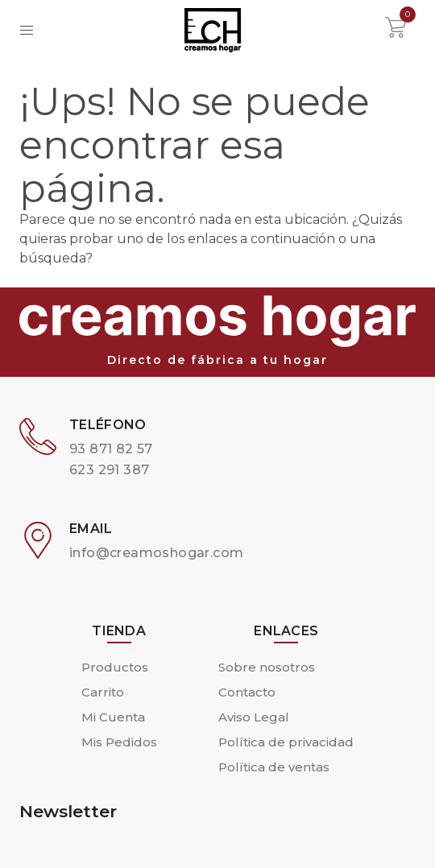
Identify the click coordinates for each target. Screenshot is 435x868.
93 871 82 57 (111, 449)
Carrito (103, 692)
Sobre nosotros (267, 667)
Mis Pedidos (119, 742)
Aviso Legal (254, 717)
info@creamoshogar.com (156, 553)
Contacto (247, 692)
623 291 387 (109, 470)
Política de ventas (274, 767)
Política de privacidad (286, 742)
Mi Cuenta (113, 717)
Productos (115, 667)
